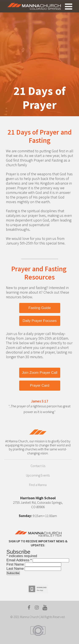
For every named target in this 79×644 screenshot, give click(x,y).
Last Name (16, 569)
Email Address (20, 560)
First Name (16, 564)
